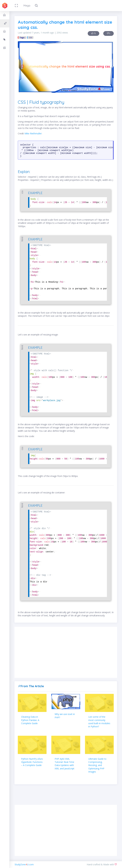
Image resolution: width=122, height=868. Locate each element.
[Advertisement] (66, 652)
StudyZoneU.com (24, 864)
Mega (27, 6)
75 (93, 33)
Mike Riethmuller (33, 133)
